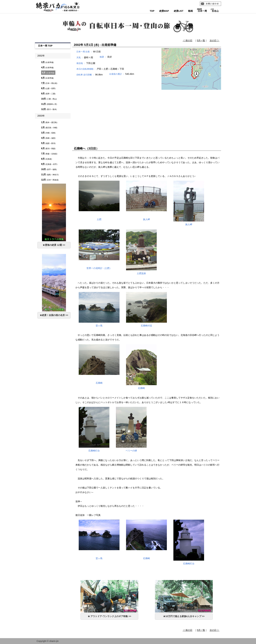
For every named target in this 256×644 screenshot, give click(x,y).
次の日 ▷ (215, 40)
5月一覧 (201, 40)
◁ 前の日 (187, 40)
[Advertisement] (147, 113)
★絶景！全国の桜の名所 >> (54, 315)
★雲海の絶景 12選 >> (54, 245)
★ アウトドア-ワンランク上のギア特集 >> (109, 616)
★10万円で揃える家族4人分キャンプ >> (184, 616)
